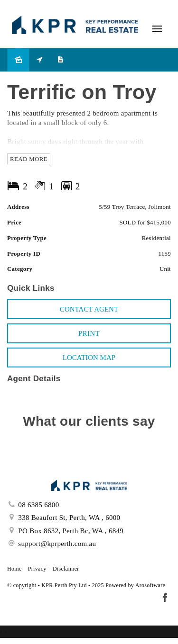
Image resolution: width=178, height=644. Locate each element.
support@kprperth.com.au (57, 544)
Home (14, 569)
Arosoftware (150, 585)
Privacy (37, 569)
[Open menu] (157, 29)
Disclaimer (66, 569)
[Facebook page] (165, 599)
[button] (89, 333)
